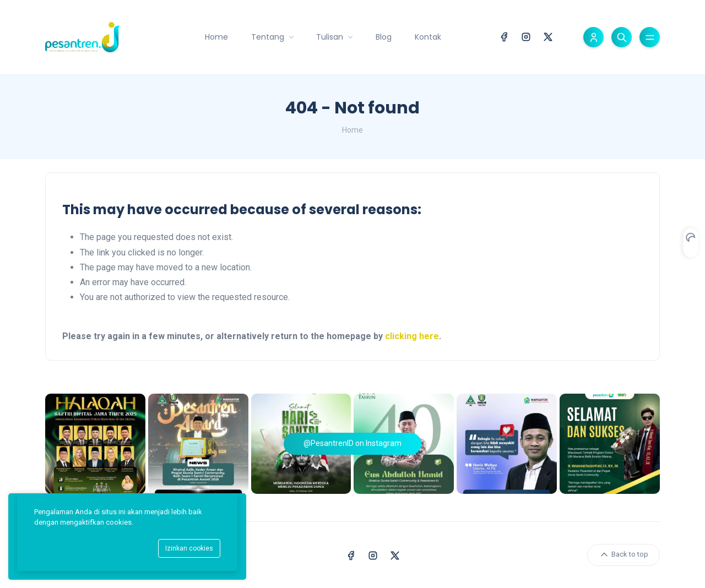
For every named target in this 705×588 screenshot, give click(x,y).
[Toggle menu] (650, 37)
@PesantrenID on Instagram (352, 443)
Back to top (623, 554)
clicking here (412, 336)
